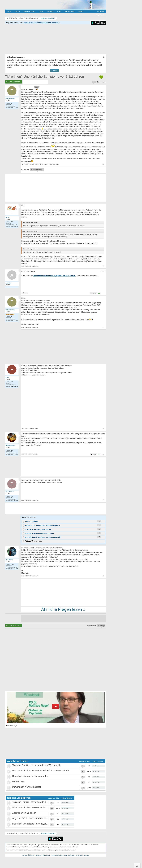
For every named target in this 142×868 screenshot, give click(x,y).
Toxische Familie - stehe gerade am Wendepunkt (37, 765)
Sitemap (86, 855)
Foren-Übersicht (12, 833)
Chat (59, 11)
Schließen (55, 70)
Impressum (38, 855)
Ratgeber (50, 11)
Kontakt (25, 855)
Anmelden (101, 11)
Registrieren (100, 15)
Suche (41, 11)
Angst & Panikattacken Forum (29, 833)
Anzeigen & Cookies (57, 855)
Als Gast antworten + (14, 82)
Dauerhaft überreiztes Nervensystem (31, 776)
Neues (17, 11)
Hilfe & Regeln (69, 11)
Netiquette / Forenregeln (76, 855)
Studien (81, 11)
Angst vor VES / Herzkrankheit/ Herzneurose (35, 818)
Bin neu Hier (18, 781)
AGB (66, 855)
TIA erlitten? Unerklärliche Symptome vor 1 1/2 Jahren (45, 77)
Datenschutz (46, 855)
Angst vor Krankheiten (48, 833)
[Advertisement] (63, 592)
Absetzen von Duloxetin (24, 813)
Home (9, 11)
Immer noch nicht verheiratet (27, 787)
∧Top (137, 866)
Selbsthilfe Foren (29, 11)
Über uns (31, 855)
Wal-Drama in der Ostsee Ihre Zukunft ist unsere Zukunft (41, 771)
